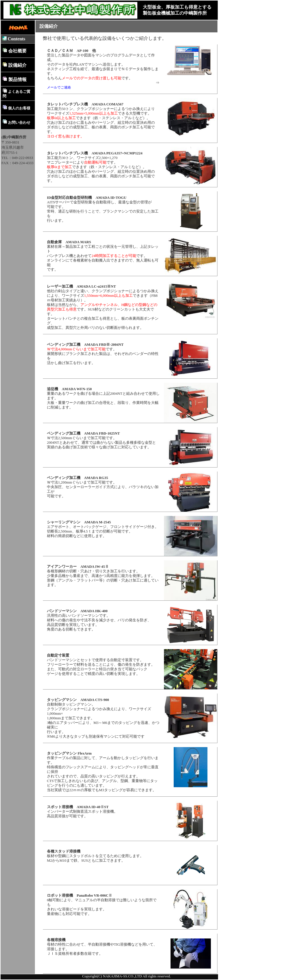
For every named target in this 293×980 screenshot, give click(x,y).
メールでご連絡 (59, 87)
